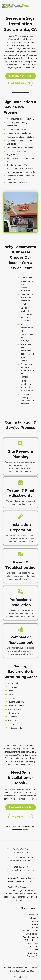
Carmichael (33, 943)
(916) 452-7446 (20, 867)
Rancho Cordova (31, 931)
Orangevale (33, 953)
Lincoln (35, 950)
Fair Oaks (34, 947)
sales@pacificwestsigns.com (21, 870)
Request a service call (21, 76)
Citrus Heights (32, 934)
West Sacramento (30, 937)
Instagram (17, 830)
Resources (30, 882)
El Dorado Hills (32, 940)
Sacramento (33, 915)
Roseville (34, 921)
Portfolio (10, 882)
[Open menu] (37, 6)
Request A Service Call (21, 807)
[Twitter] (21, 977)
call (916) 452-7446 (21, 83)
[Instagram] (26, 977)
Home (9, 878)
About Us (20, 882)
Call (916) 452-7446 (21, 817)
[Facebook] (15, 977)
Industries (30, 878)
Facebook (26, 827)
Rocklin (35, 924)
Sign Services (19, 878)
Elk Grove (34, 918)
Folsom (35, 927)
